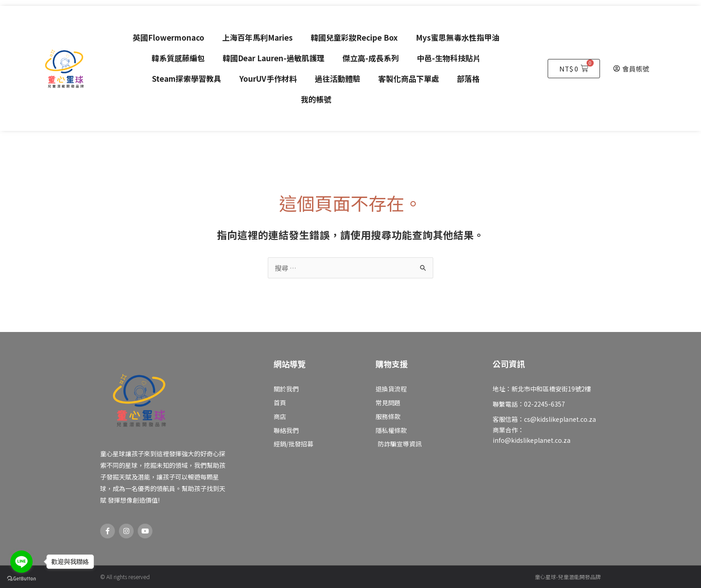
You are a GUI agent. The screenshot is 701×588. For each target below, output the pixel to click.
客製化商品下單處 (409, 78)
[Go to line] (21, 562)
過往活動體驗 (338, 78)
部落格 (468, 78)
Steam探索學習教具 (187, 78)
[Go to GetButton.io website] (21, 579)
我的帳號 (316, 99)
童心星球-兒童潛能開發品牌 (568, 577)
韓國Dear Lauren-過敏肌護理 (274, 58)
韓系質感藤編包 (178, 58)
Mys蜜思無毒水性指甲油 (458, 37)
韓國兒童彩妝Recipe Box (354, 37)
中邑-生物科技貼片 (449, 58)
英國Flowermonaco (169, 37)
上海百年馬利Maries (258, 37)
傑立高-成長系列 (371, 58)
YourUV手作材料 (268, 78)
